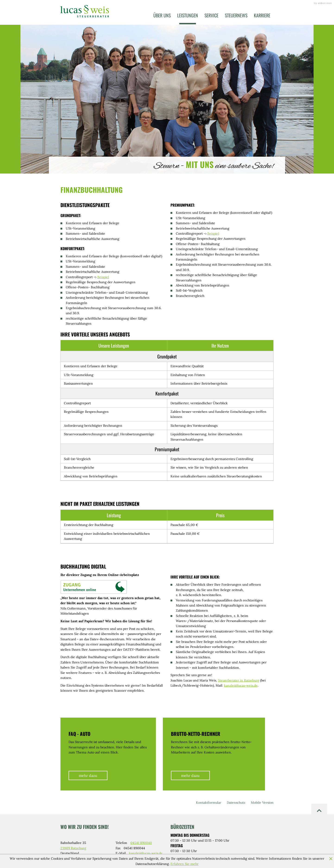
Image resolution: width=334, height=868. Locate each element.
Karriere (262, 15)
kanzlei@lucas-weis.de (241, 685)
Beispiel (103, 277)
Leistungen (188, 15)
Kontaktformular (209, 803)
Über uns (162, 15)
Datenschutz (236, 803)
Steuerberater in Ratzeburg (239, 680)
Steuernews (236, 15)
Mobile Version (262, 803)
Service (211, 15)
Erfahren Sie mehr (184, 864)
